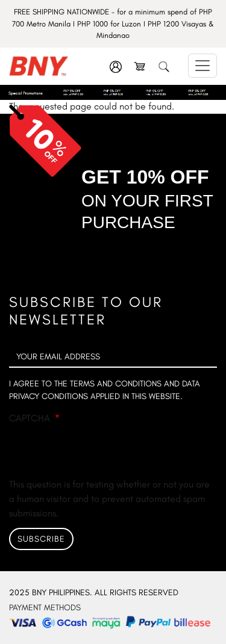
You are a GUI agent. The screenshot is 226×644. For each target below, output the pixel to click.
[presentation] (101, 454)
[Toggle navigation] (202, 66)
